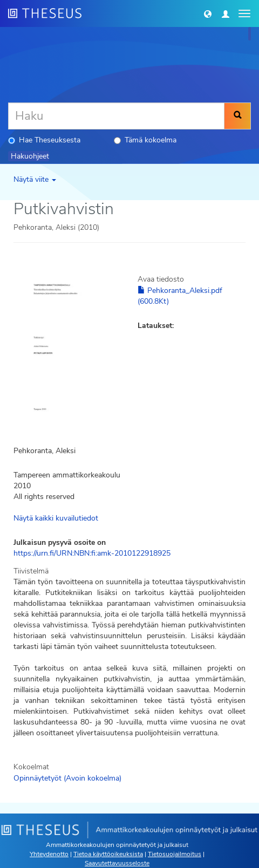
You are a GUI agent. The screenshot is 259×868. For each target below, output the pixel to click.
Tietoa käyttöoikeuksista (108, 854)
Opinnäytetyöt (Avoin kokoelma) (67, 778)
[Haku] (116, 116)
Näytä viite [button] (35, 179)
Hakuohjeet (30, 156)
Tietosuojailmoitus (175, 854)
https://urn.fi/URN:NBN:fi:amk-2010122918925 (92, 553)
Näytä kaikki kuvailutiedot (56, 518)
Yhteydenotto (49, 854)
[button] (208, 13)
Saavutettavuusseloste (117, 863)
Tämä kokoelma (145, 140)
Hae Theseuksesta (44, 140)
